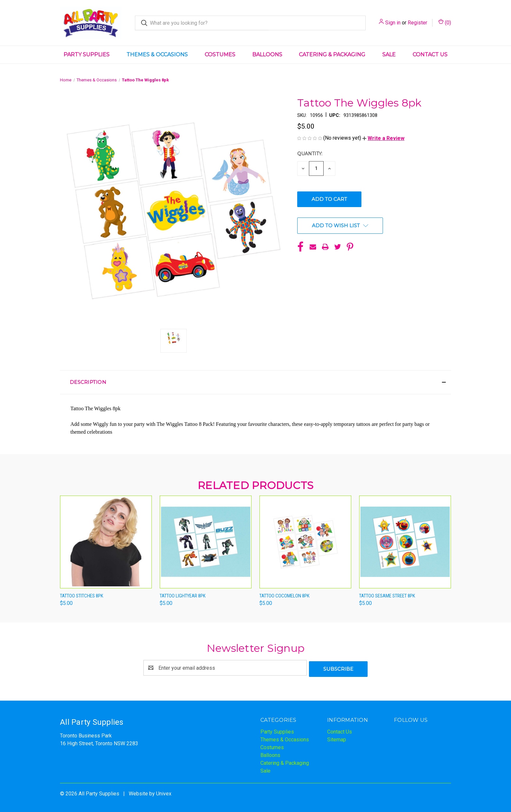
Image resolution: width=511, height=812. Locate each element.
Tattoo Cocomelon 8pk (285, 596)
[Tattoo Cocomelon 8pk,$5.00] (305, 542)
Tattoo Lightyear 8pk (183, 596)
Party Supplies (87, 55)
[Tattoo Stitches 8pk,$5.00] (106, 542)
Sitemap (337, 738)
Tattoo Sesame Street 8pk (387, 596)
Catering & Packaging (332, 55)
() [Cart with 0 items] (445, 22)
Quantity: (310, 154)
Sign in (393, 23)
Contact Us (430, 55)
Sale (389, 55)
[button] (383, 138)
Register (417, 23)
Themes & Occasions (157, 55)
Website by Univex (150, 792)
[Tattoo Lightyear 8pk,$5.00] (206, 542)
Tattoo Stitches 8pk (82, 596)
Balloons (267, 55)
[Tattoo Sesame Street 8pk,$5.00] (405, 542)
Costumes (220, 55)
